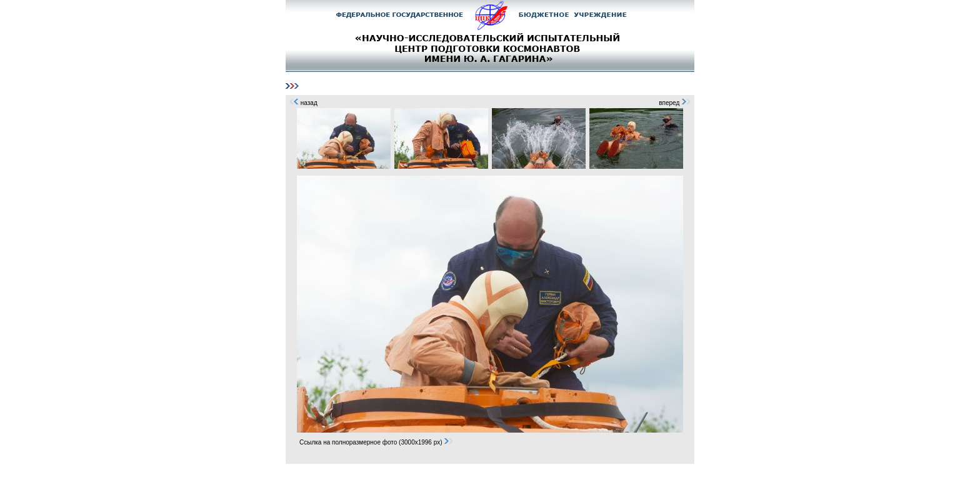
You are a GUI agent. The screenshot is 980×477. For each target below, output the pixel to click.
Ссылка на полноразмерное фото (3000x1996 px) (377, 442)
